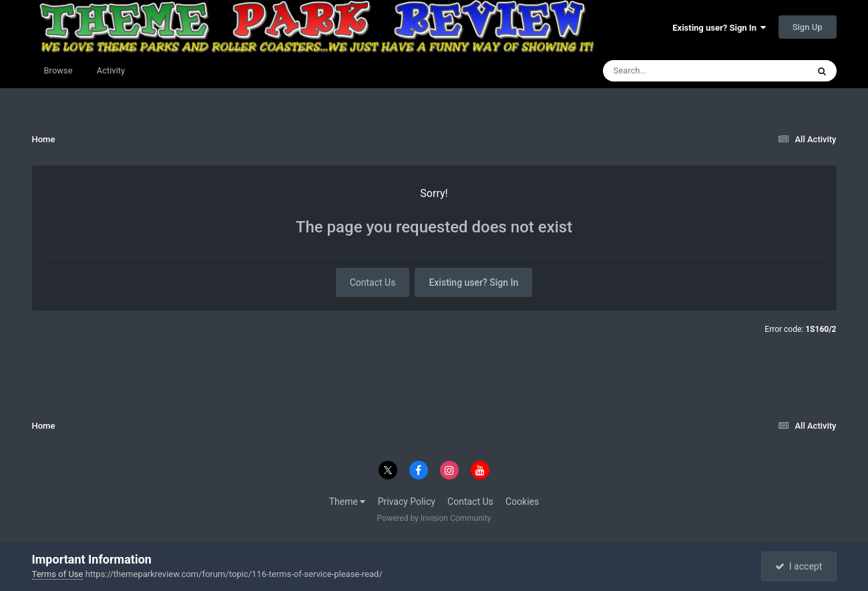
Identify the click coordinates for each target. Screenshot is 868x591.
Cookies (522, 502)
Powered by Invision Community (434, 518)
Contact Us (373, 282)
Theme (348, 502)
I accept (799, 566)
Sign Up (808, 27)
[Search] (672, 71)
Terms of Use (58, 574)
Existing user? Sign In (719, 28)
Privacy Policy (407, 502)
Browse (58, 70)
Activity (111, 70)
